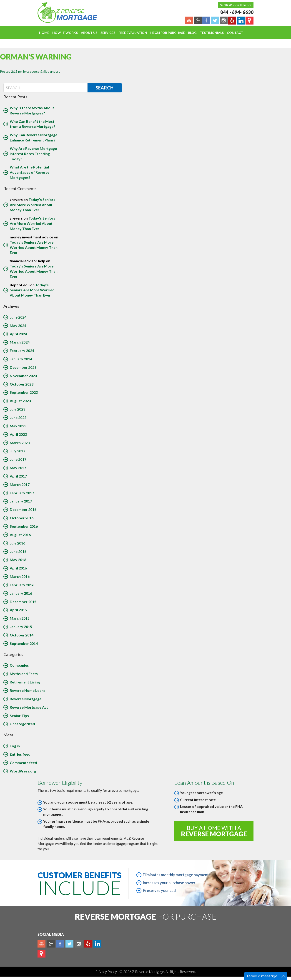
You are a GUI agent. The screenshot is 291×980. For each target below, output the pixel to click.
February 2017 (22, 493)
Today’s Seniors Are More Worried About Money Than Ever (33, 205)
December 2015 (23, 602)
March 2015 (20, 618)
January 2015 (21, 627)
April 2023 (18, 434)
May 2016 (18, 560)
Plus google (51, 944)
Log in (15, 746)
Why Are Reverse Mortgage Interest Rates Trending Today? (33, 154)
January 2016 (21, 593)
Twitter (69, 944)
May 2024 (18, 325)
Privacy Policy (106, 971)
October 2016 (22, 518)
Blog (192, 33)
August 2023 (20, 401)
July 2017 (18, 451)
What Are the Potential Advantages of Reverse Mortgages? (30, 172)
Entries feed (20, 754)
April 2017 (18, 476)
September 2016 (24, 526)
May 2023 (18, 426)
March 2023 (20, 443)
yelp (88, 944)
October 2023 (22, 384)
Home (44, 33)
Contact (235, 33)
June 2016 (18, 551)
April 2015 (18, 610)
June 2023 (18, 417)
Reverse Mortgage (26, 699)
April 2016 (18, 568)
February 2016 (22, 585)
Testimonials (212, 33)
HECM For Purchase (168, 33)
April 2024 (18, 334)
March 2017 (20, 484)
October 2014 (22, 635)
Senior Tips (19, 716)
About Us (89, 33)
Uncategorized (22, 724)
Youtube (41, 944)
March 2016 (20, 576)
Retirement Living (25, 682)
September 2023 (24, 392)
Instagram (79, 944)
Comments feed (23, 763)
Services (108, 33)
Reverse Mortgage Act (29, 707)
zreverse (33, 71)
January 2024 (21, 359)
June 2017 (18, 459)
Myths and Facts (24, 674)
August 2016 (20, 535)
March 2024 (20, 342)
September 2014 (24, 643)
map (41, 954)
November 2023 (23, 376)
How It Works (65, 33)
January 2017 (21, 501)
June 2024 (18, 317)
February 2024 (22, 350)
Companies (19, 665)
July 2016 (18, 543)
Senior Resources (236, 5)
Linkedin (97, 944)
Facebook (60, 944)
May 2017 (18, 468)
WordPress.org (23, 771)
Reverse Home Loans (28, 690)
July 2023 (18, 409)
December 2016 (23, 509)
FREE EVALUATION (133, 33)
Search (105, 88)
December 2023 (23, 367)
